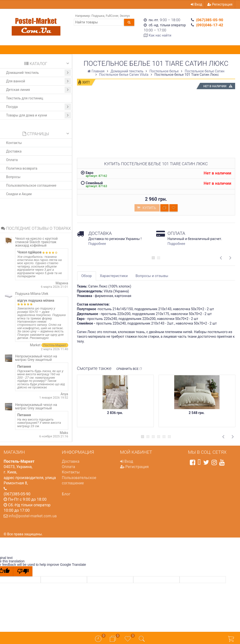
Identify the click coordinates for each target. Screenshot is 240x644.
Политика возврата (22, 168)
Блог (66, 494)
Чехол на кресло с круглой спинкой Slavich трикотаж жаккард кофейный (36, 242)
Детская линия (38, 90)
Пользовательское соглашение (31, 185)
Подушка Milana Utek (32, 294)
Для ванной (38, 81)
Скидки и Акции (19, 194)
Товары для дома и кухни (38, 115)
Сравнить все (129, 369)
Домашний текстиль (38, 73)
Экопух (125, 16)
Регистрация (220, 4)
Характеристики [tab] (114, 276)
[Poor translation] (23, 571)
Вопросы (13, 177)
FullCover (112, 16)
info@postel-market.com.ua (33, 516)
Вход (197, 4)
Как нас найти (160, 35)
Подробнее (97, 244)
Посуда (38, 107)
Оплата (12, 160)
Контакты (14, 143)
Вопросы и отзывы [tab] (152, 276)
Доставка (14, 151)
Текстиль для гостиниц (25, 98)
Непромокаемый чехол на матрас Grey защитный (36, 358)
